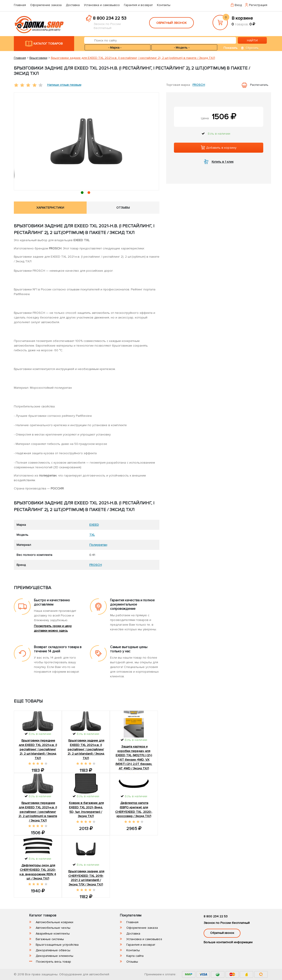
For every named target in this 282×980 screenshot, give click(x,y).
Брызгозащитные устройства (57, 945)
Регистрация (258, 5)
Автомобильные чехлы (53, 928)
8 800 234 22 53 (110, 18)
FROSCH (199, 85)
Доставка (73, 5)
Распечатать (259, 85)
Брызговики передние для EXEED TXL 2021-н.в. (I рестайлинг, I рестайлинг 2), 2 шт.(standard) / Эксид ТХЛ (38, 749)
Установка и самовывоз (102, 5)
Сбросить (252, 48)
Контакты (164, 5)
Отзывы (132, 962)
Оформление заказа (46, 5)
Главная (20, 5)
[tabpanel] (86, 141)
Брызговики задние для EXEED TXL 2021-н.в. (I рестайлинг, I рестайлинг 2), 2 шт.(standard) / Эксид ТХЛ (86, 749)
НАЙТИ (252, 40)
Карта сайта (135, 956)
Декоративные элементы (54, 956)
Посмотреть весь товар (53, 962)
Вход (238, 5)
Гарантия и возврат (138, 5)
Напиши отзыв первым (64, 85)
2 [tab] (90, 193)
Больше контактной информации (228, 942)
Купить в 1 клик (223, 162)
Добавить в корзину (219, 147)
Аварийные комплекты (53, 934)
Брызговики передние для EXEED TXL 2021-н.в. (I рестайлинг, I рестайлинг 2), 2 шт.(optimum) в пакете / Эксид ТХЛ (38, 812)
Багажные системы (50, 939)
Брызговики (38, 58)
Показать (231, 48)
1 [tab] (83, 193)
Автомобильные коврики (54, 922)
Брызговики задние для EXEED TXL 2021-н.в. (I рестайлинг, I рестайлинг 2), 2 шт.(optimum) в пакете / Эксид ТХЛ (133, 58)
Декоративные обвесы (53, 950)
